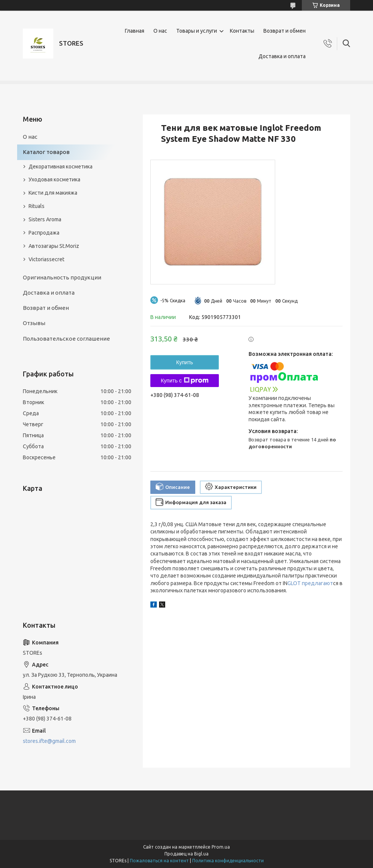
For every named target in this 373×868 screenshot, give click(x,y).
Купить (185, 362)
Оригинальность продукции (62, 277)
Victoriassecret (46, 259)
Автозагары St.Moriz (54, 246)
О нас (160, 31)
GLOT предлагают (310, 583)
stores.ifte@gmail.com (49, 741)
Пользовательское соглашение (66, 339)
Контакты (242, 31)
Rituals (37, 206)
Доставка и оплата (282, 56)
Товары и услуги (197, 31)
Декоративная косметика (61, 167)
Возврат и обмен (285, 31)
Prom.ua (221, 847)
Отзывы (34, 323)
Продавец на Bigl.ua (186, 854)
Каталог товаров (46, 152)
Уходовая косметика (54, 179)
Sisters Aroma (45, 219)
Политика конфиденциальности (228, 861)
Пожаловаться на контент (159, 861)
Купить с (184, 381)
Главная (135, 31)
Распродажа (44, 233)
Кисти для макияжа (53, 193)
